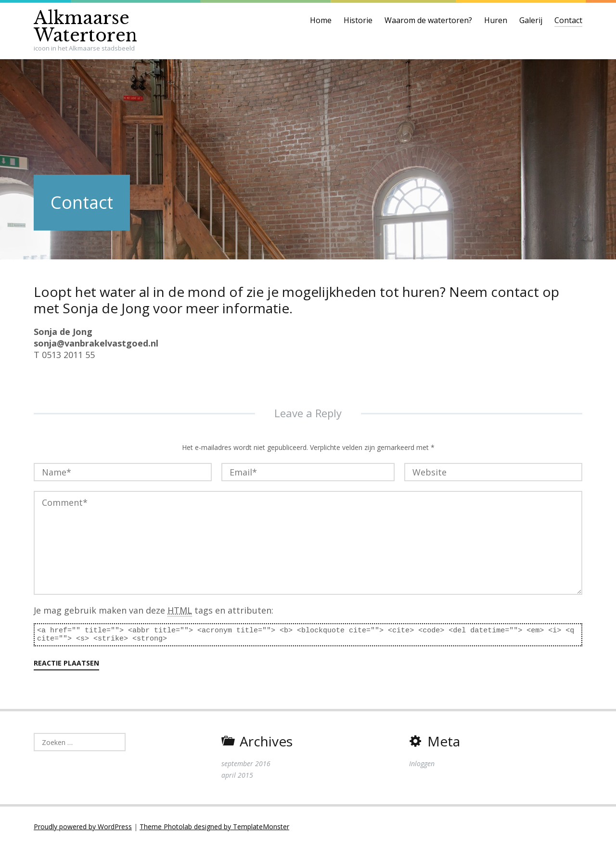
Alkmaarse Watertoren (85, 27)
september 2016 (246, 764)
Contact (568, 20)
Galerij (531, 20)
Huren (496, 20)
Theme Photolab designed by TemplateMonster (214, 827)
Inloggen (422, 764)
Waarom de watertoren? (428, 20)
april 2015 (237, 775)
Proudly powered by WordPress (83, 827)
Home (321, 20)
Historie (358, 20)
